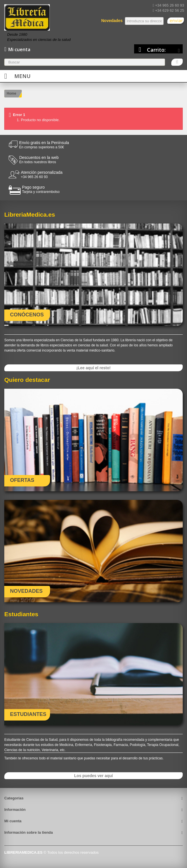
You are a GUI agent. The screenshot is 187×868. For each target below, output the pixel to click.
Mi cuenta (13, 821)
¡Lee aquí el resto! (94, 368)
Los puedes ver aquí (93, 776)
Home (11, 93)
